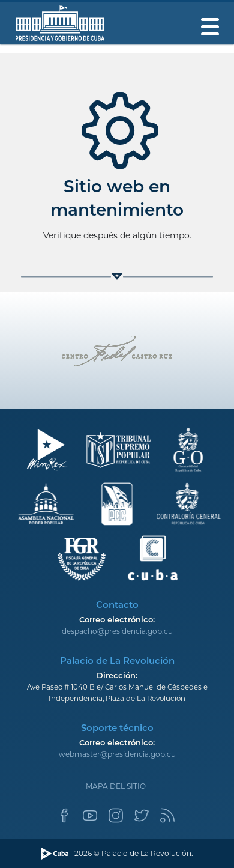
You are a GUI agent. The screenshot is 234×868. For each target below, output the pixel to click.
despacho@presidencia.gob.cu (117, 631)
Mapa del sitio (116, 786)
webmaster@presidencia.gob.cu (117, 754)
